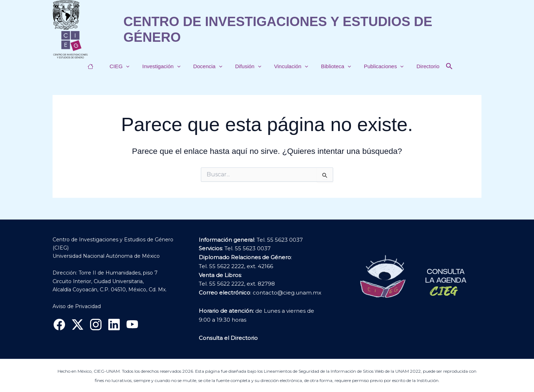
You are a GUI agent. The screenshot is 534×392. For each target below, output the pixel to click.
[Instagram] (96, 325)
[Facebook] (59, 325)
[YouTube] (132, 325)
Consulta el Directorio (228, 338)
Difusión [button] (248, 66)
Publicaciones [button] (377, 66)
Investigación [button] (166, 66)
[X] (78, 325)
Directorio (420, 66)
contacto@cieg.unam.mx (287, 293)
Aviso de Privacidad (77, 306)
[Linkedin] (114, 325)
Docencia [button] (210, 66)
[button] (132, 66)
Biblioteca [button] (332, 66)
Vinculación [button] (289, 66)
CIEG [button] (126, 66)
